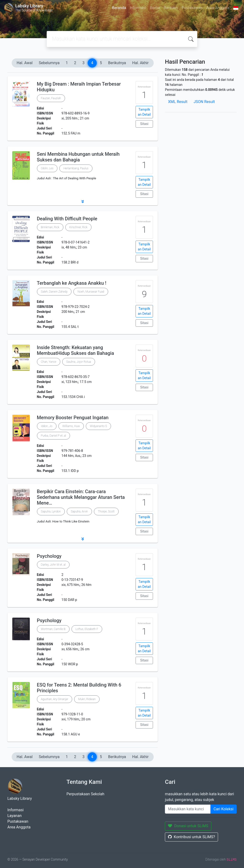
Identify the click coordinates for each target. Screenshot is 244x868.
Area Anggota (218, 8)
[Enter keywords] (188, 809)
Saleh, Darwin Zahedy (54, 292)
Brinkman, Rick (50, 227)
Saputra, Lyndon (51, 511)
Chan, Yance (49, 362)
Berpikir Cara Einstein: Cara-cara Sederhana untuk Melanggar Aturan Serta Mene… (81, 497)
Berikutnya (117, 63)
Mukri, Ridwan (87, 699)
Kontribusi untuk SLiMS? (191, 837)
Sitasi (144, 124)
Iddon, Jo (47, 426)
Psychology (49, 556)
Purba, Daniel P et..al (53, 436)
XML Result (178, 102)
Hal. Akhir (140, 63)
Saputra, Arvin (79, 511)
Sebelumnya (49, 63)
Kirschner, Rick (78, 227)
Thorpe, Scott (106, 511)
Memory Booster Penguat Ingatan (73, 418)
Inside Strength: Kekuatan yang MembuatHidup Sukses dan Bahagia (76, 350)
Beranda (119, 8)
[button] (83, 201)
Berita (155, 8)
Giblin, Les (47, 168)
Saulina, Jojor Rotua (79, 362)
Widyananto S (98, 426)
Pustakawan (192, 8)
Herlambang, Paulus (76, 168)
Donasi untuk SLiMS (188, 826)
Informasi (138, 8)
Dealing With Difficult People (67, 219)
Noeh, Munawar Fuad (91, 292)
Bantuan (171, 8)
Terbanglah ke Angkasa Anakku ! (72, 283)
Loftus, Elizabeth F (87, 629)
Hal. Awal (25, 63)
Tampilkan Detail (144, 112)
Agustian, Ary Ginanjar (55, 699)
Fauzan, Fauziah (51, 98)
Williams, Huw (71, 426)
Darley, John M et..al (53, 565)
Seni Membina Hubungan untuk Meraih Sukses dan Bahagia (78, 157)
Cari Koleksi (224, 809)
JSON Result (204, 102)
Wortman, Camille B (53, 629)
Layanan (15, 816)
